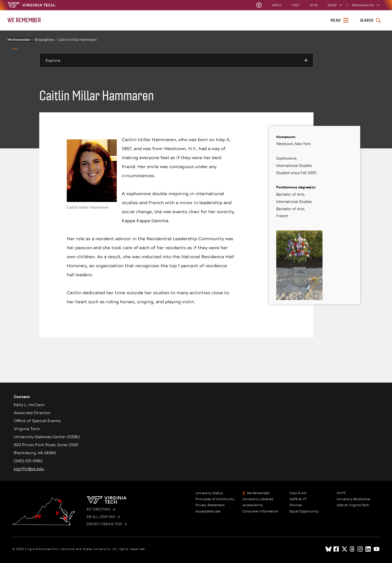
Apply (277, 5)
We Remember (20, 40)
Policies (296, 505)
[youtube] (376, 549)
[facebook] (336, 549)
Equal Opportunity (304, 511)
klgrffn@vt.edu (29, 469)
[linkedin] (368, 549)
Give (314, 5)
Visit (296, 5)
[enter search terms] (370, 21)
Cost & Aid (298, 493)
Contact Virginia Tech (107, 524)
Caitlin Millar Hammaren (77, 40)
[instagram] (360, 549)
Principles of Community (215, 499)
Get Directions (101, 509)
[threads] (352, 549)
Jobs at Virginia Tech (353, 505)
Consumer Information (260, 511)
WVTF (341, 493)
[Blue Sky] (328, 549)
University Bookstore (353, 499)
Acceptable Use (208, 511)
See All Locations (103, 517)
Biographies (46, 40)
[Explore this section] (176, 60)
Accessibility (253, 505)
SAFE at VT (298, 499)
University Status (209, 493)
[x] (344, 549)
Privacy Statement (210, 505)
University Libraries (258, 499)
